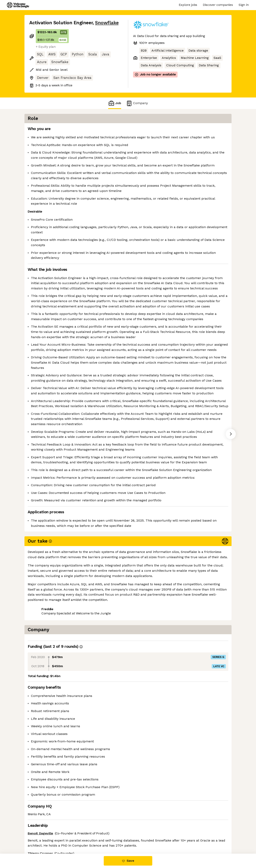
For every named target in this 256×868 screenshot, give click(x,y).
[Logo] (18, 5)
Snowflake (107, 23)
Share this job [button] (40, 837)
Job (115, 103)
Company (137, 103)
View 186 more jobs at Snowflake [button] (83, 837)
